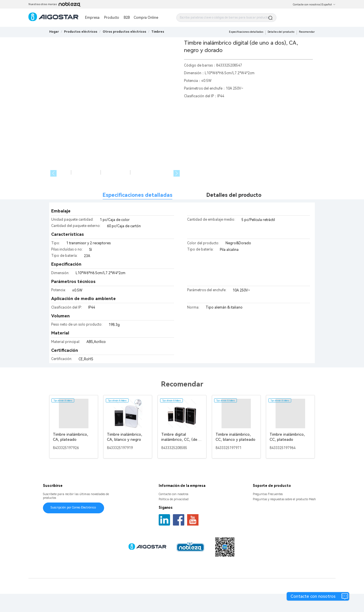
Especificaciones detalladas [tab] (137, 213)
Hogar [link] (54, 32)
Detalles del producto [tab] (234, 213)
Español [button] (329, 5)
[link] (81, 32)
